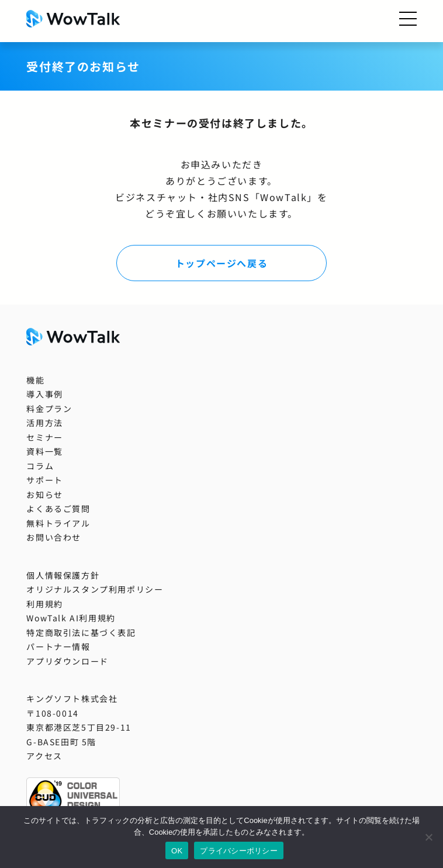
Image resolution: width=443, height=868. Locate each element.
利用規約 (44, 604)
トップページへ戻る (221, 263)
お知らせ (44, 494)
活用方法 (44, 423)
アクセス (44, 756)
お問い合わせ (54, 537)
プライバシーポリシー (239, 851)
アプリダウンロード (67, 661)
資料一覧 (44, 451)
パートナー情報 (58, 646)
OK (177, 851)
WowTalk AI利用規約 (71, 618)
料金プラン (49, 409)
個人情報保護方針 (63, 575)
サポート (44, 480)
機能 (35, 380)
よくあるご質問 (58, 509)
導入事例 (44, 394)
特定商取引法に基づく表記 (81, 632)
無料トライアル (58, 523)
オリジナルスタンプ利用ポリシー (95, 589)
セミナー (44, 437)
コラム (40, 466)
